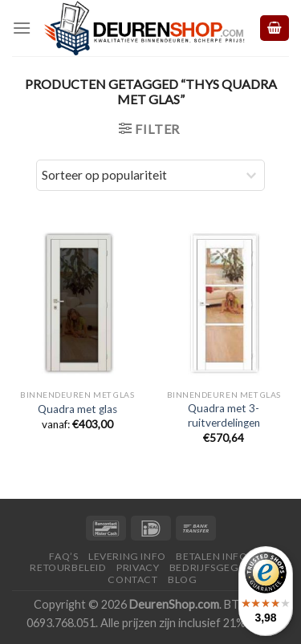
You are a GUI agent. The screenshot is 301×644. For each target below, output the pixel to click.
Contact (132, 579)
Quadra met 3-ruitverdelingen (224, 415)
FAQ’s (63, 556)
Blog (182, 579)
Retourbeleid (68, 567)
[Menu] (22, 28)
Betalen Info (212, 556)
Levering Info (127, 556)
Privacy (138, 567)
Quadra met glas (77, 409)
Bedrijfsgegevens (220, 567)
